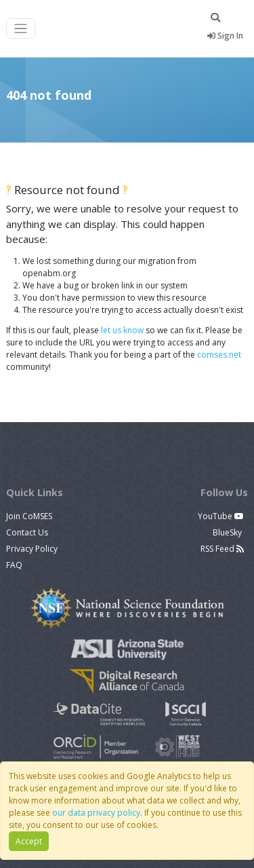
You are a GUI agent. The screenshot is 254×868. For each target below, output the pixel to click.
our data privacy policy (96, 813)
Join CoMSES (29, 516)
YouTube (221, 516)
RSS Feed (222, 549)
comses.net (219, 355)
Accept (29, 841)
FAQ (14, 565)
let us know (122, 330)
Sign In (225, 36)
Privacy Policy (32, 549)
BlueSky (228, 532)
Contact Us (27, 532)
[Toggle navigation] (21, 29)
